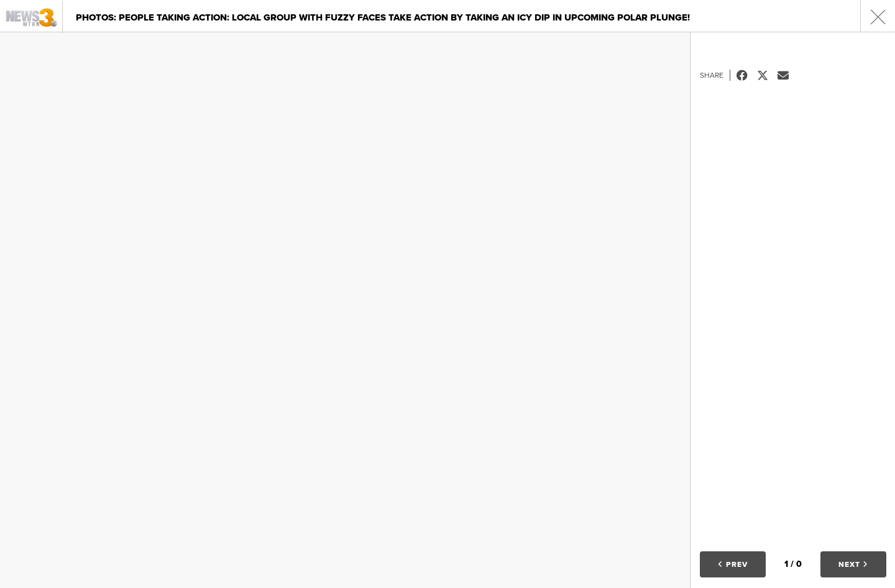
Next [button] (853, 564)
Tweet (767, 75)
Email (788, 75)
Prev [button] (733, 564)
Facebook (747, 75)
